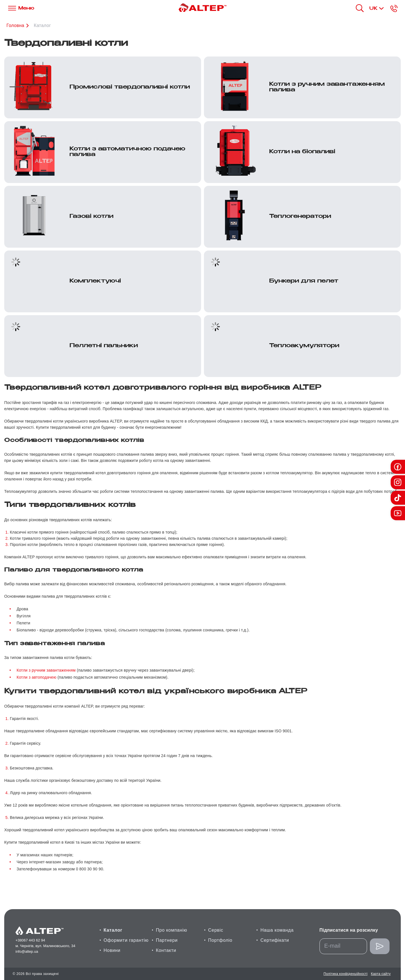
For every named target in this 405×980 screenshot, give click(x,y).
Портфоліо (220, 940)
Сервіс (216, 930)
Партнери (167, 940)
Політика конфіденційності (345, 974)
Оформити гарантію (126, 940)
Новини (112, 950)
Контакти (166, 950)
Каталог (42, 25)
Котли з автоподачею (36, 677)
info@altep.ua (27, 951)
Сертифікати (275, 940)
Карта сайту (381, 974)
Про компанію (171, 930)
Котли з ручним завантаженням (46, 670)
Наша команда (277, 930)
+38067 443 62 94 (30, 940)
